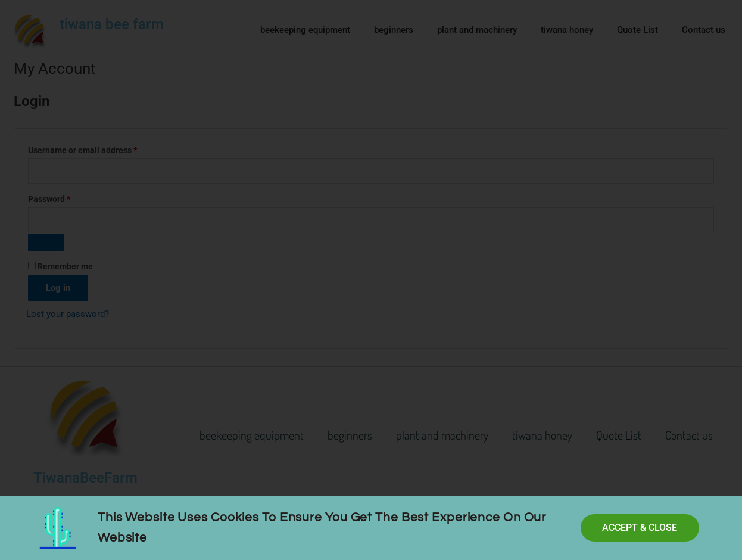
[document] (371, 280)
